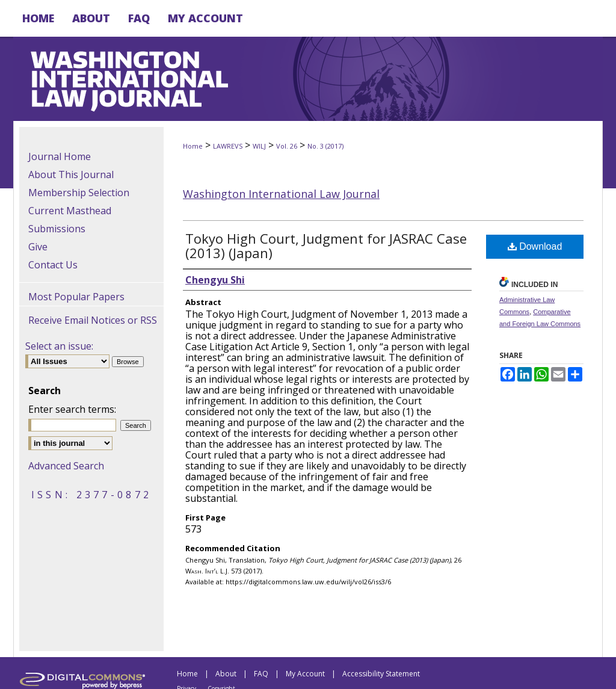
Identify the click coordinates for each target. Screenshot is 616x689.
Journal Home (60, 156)
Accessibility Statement (381, 674)
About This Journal (71, 175)
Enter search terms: (72, 409)
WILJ (259, 146)
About (226, 674)
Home (193, 146)
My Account (305, 674)
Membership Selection (79, 193)
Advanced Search (66, 466)
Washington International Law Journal (281, 194)
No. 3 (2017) (325, 146)
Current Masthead (70, 211)
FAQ (261, 674)
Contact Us (53, 265)
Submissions (57, 229)
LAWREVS (228, 146)
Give (38, 247)
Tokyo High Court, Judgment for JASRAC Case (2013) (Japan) (326, 246)
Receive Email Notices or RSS (93, 320)
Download (535, 246)
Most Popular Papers (76, 297)
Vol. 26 (287, 146)
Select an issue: (59, 346)
